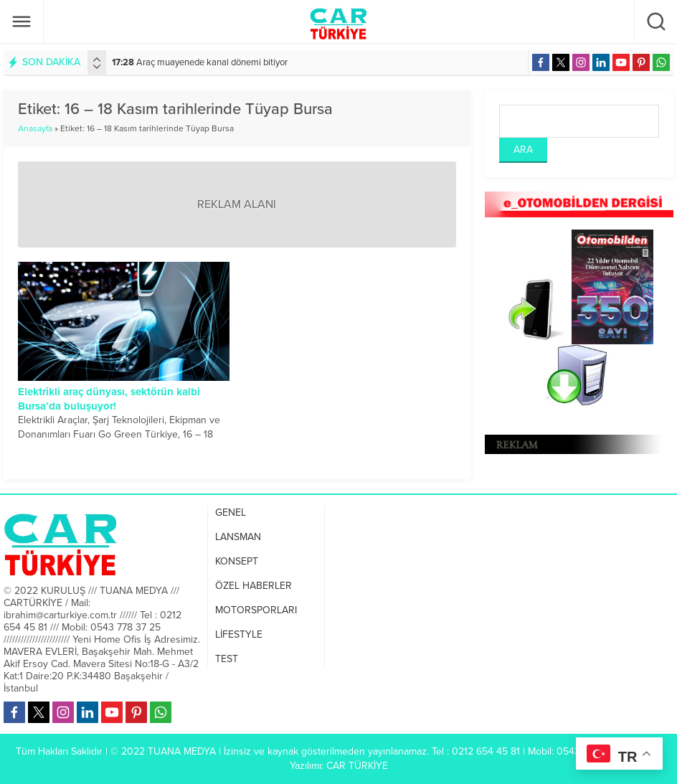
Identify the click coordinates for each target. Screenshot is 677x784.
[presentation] (97, 60)
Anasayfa (35, 128)
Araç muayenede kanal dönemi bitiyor (200, 62)
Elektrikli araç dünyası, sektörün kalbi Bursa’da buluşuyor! (109, 399)
